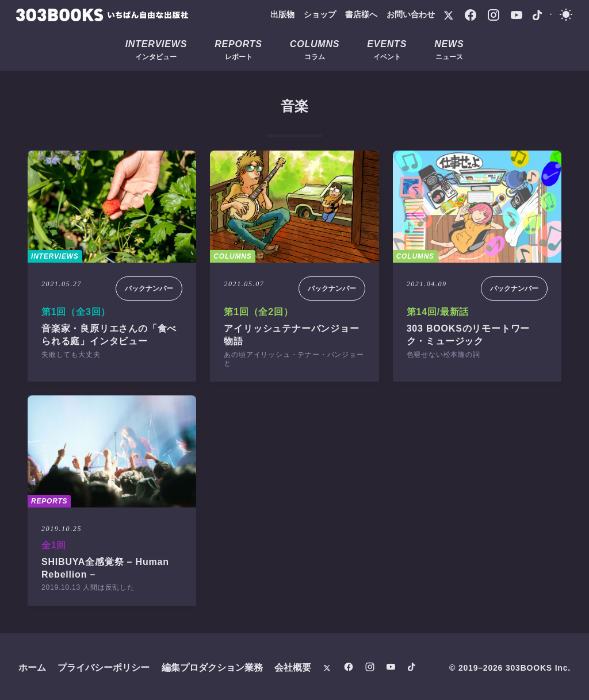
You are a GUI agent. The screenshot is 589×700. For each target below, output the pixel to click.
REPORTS (49, 501)
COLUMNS (232, 256)
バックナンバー (149, 289)
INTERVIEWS (55, 256)
